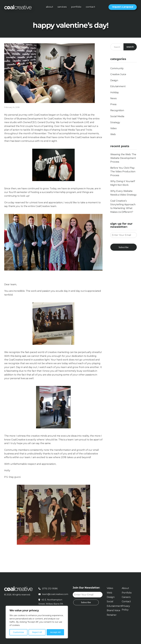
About (50, 7)
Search (130, 47)
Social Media (117, 116)
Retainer (112, 615)
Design (114, 80)
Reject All (37, 632)
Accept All (55, 632)
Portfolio (76, 7)
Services (62, 7)
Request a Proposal (123, 7)
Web (113, 134)
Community (117, 68)
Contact (91, 7)
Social (110, 601)
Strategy (115, 122)
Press (113, 104)
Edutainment (118, 86)
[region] (37, 622)
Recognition (117, 110)
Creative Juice (118, 74)
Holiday (115, 92)
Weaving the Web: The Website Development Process (123, 158)
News (113, 98)
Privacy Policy (126, 608)
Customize (18, 632)
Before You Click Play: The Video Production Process (123, 172)
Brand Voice (113, 610)
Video (113, 128)
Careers (126, 597)
